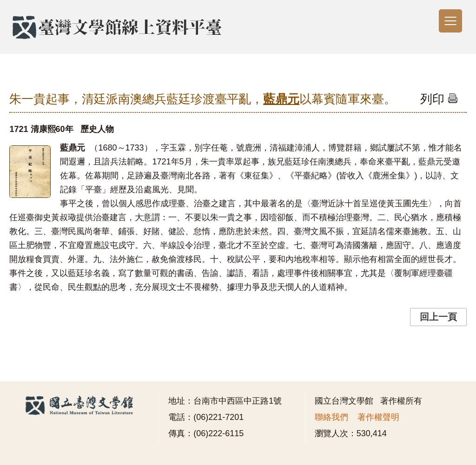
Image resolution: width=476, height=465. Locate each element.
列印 (439, 99)
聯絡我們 (331, 417)
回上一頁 (438, 317)
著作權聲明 (378, 417)
